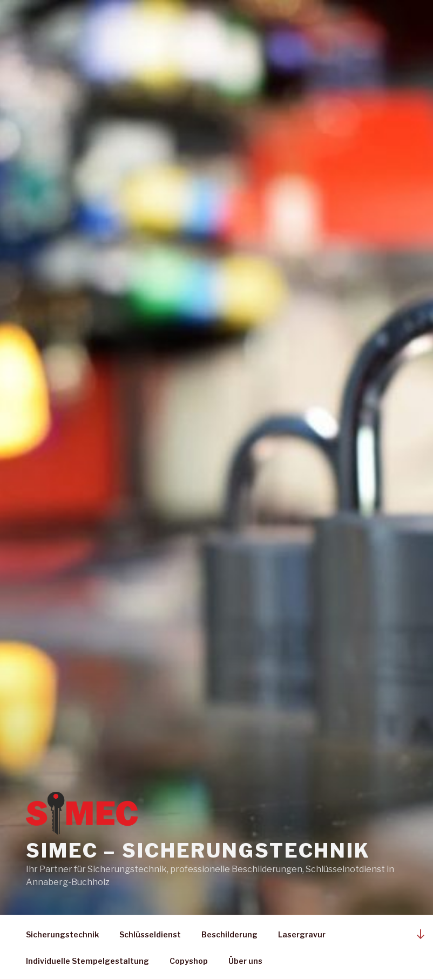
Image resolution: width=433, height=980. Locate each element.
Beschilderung (229, 934)
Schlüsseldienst (150, 934)
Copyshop (189, 961)
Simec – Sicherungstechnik (198, 851)
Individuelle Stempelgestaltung (87, 961)
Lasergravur (302, 934)
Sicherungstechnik (62, 934)
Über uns (245, 961)
